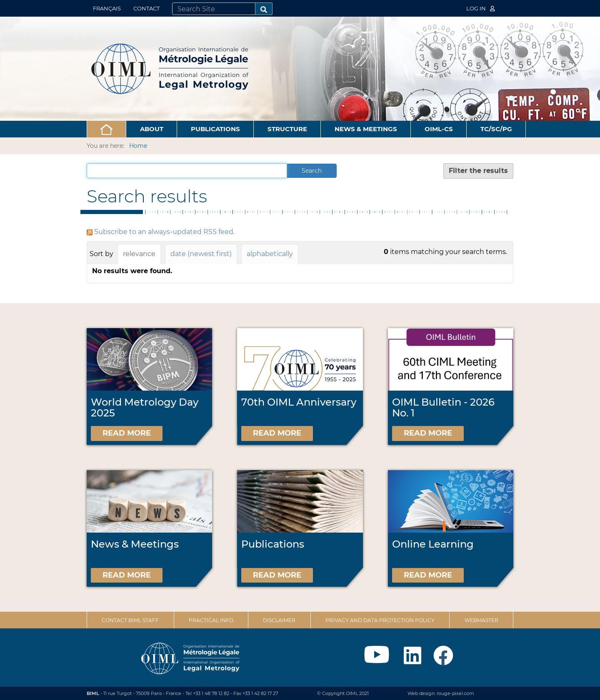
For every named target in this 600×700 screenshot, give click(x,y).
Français (107, 8)
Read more (127, 433)
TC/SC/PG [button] (496, 129)
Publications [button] (215, 129)
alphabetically (270, 254)
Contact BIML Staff (130, 620)
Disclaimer (279, 620)
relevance (139, 254)
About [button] (152, 129)
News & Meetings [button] (366, 129)
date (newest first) (201, 254)
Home (138, 146)
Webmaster (481, 620)
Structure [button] (287, 129)
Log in (480, 8)
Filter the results (478, 171)
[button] (106, 129)
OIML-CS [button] (439, 129)
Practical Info (211, 620)
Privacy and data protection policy (380, 620)
